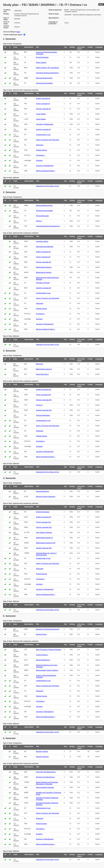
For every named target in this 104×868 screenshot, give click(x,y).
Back (101, 4)
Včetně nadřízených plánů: (13, 35)
